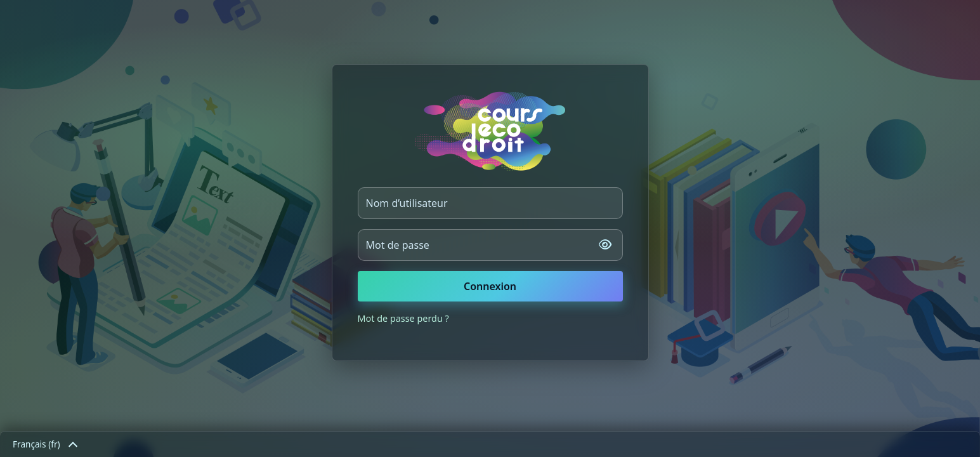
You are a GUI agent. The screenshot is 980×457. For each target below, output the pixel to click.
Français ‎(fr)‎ (44, 444)
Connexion (490, 286)
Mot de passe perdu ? (403, 318)
